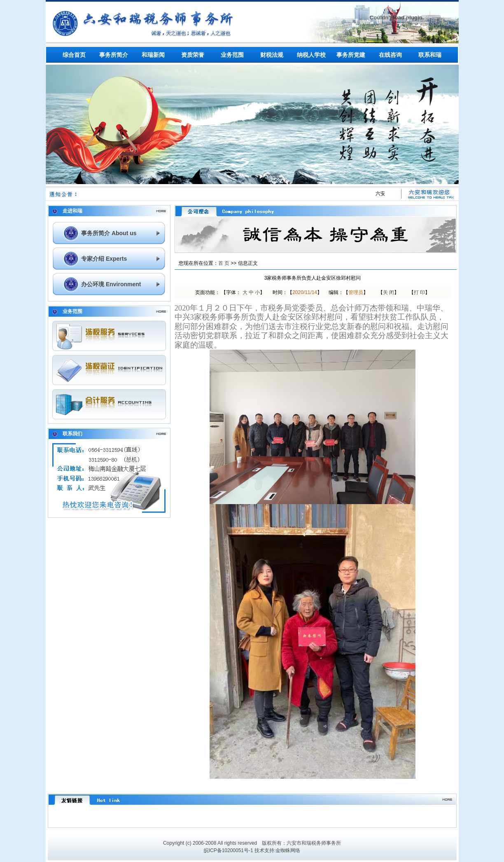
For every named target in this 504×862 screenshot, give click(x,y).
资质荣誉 (193, 55)
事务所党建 (351, 55)
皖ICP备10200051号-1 (229, 850)
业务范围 (232, 55)
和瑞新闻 (153, 55)
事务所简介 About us (109, 233)
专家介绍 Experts (104, 259)
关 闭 (388, 292)
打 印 (419, 292)
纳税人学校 (311, 55)
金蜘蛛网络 (288, 850)
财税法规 (272, 55)
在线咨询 (390, 55)
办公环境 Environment (111, 284)
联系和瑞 (430, 55)
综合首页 (74, 55)
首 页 (224, 263)
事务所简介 (114, 55)
